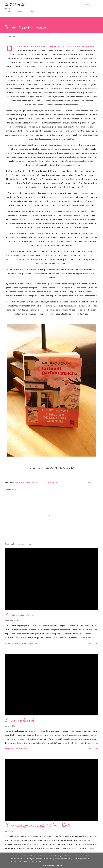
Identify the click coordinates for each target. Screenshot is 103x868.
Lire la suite (93, 644)
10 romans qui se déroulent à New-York (38, 825)
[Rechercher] (86, 4)
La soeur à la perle (20, 720)
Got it (59, 866)
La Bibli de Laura (17, 4)
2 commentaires (21, 749)
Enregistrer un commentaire (26, 644)
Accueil (8, 12)
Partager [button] (92, 483)
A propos (19, 12)
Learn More (48, 866)
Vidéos (30, 12)
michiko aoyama (19, 483)
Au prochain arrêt (45, 46)
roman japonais (32, 483)
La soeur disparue (19, 615)
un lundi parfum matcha (48, 483)
